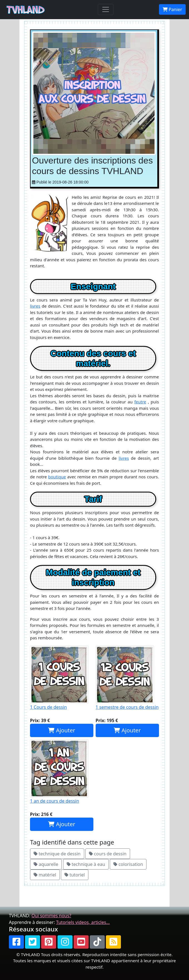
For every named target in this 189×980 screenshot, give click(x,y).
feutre (140, 402)
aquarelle (46, 864)
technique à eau (86, 864)
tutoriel (75, 875)
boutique (57, 477)
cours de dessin (108, 854)
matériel (45, 875)
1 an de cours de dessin (62, 772)
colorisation (128, 864)
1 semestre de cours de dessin (127, 678)
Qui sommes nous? (51, 916)
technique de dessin (57, 854)
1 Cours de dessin (62, 678)
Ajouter (62, 730)
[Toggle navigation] (106, 9)
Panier (172, 9)
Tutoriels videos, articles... (83, 922)
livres (35, 306)
